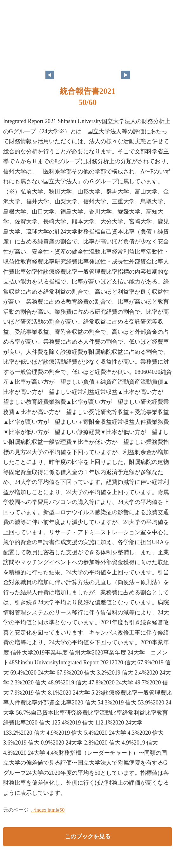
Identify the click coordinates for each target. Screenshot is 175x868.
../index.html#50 (48, 810)
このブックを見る (88, 836)
